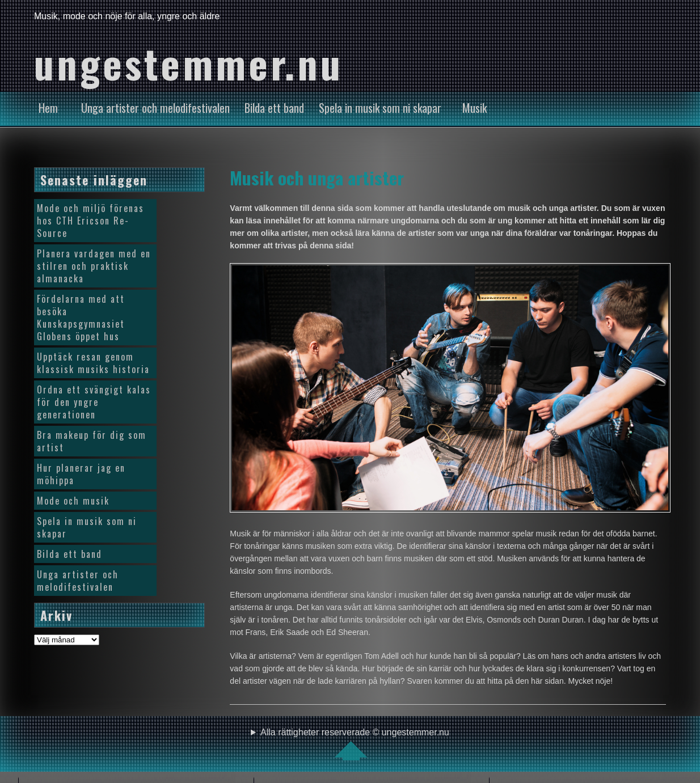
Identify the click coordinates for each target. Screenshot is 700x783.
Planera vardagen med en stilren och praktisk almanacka (94, 266)
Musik (475, 108)
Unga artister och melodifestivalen (155, 108)
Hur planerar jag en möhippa (81, 474)
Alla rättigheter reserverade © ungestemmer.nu (355, 744)
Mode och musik (73, 501)
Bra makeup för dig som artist (92, 441)
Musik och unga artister (317, 177)
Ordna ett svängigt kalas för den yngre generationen (94, 402)
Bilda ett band (274, 108)
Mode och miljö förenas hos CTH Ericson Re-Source (90, 221)
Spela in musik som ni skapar (380, 108)
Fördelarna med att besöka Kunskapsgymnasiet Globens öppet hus (81, 318)
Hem (48, 108)
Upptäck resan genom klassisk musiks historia (93, 363)
